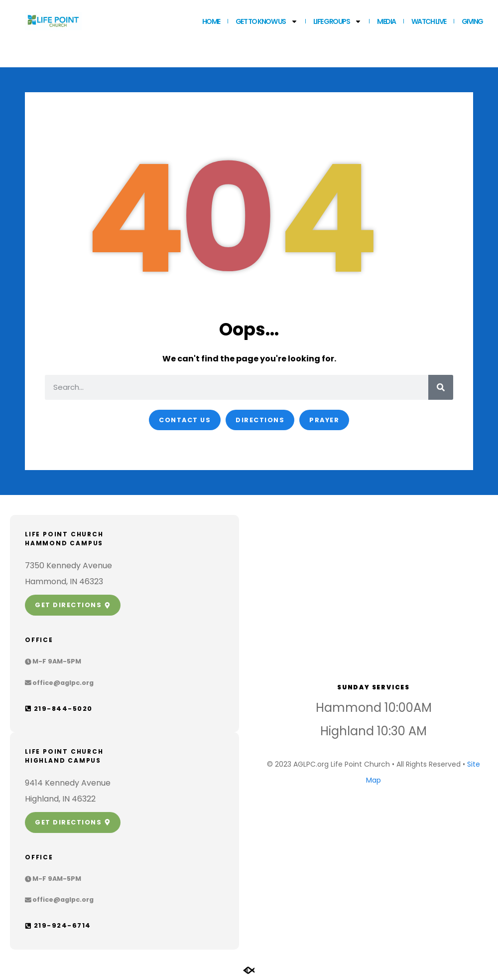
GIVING (472, 21)
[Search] (441, 387)
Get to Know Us (267, 21)
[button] (53, 662)
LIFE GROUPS (338, 21)
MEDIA (386, 21)
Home (211, 21)
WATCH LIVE (429, 21)
